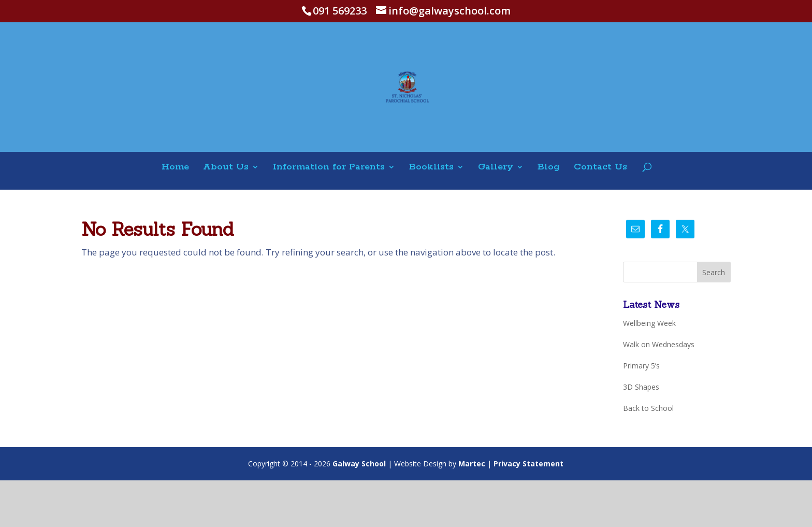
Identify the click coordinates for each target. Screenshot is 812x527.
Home (175, 168)
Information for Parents (329, 168)
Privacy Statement (528, 464)
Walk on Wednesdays (659, 344)
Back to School (648, 408)
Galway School (359, 464)
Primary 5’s (641, 366)
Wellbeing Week (649, 323)
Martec (472, 464)
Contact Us (600, 168)
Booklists (431, 168)
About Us (226, 168)
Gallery (496, 168)
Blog (549, 168)
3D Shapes (641, 387)
